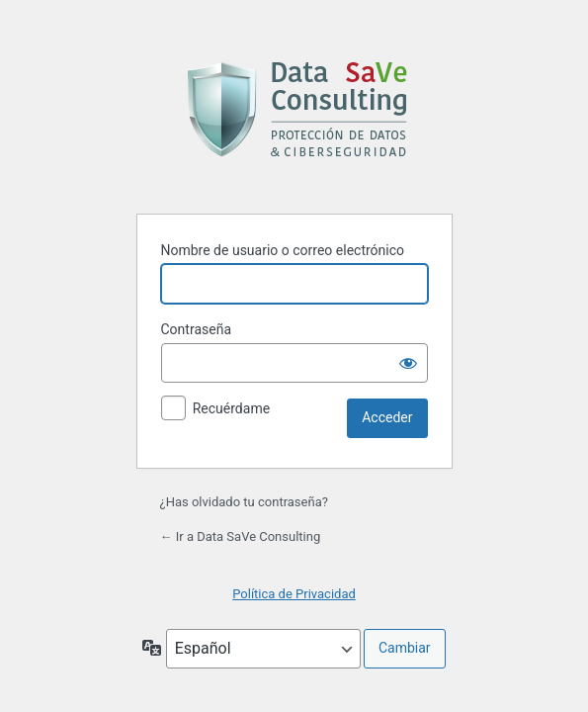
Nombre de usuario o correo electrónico (283, 250)
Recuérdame (231, 408)
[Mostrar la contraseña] (408, 363)
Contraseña (197, 329)
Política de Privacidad (294, 594)
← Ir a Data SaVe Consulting (241, 536)
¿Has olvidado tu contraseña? (244, 502)
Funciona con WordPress (294, 109)
